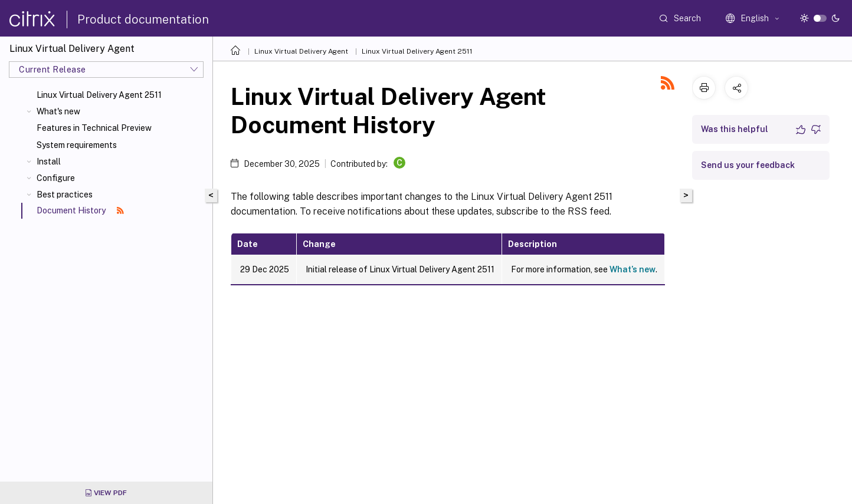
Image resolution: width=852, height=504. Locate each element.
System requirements (77, 145)
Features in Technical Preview (94, 128)
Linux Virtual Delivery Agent (301, 51)
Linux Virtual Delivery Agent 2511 (99, 95)
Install (49, 162)
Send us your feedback (748, 165)
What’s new (633, 269)
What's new (58, 111)
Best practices (65, 195)
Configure (56, 178)
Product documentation (143, 19)
